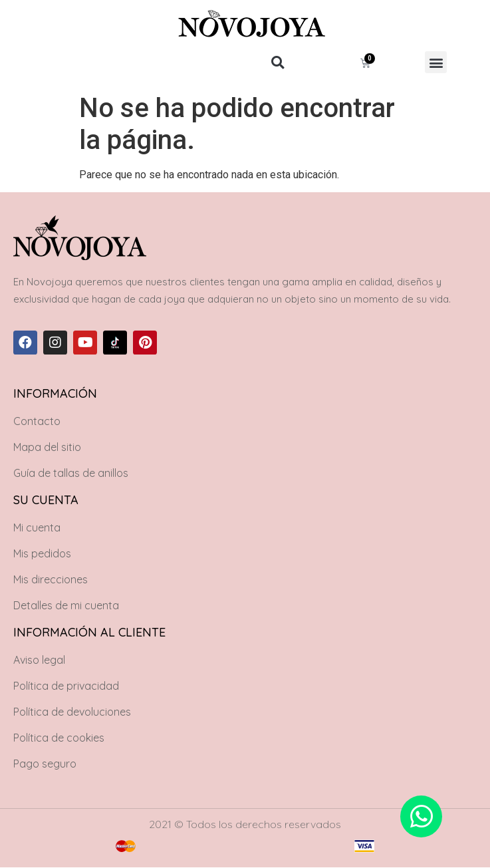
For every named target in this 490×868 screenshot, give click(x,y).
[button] (278, 62)
